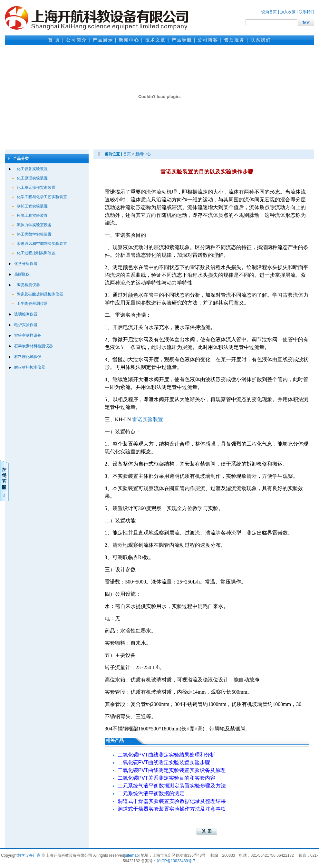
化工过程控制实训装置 (36, 253)
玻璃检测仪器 (26, 314)
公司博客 (208, 40)
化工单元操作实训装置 (36, 188)
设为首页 (269, 12)
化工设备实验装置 (32, 169)
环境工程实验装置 (32, 216)
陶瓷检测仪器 (28, 285)
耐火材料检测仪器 (30, 367)
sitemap (132, 855)
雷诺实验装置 (148, 419)
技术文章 (155, 40)
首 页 (54, 40)
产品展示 (103, 40)
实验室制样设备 (28, 335)
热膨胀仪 (22, 274)
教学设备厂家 (29, 855)
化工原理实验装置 (32, 178)
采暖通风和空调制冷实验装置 (42, 244)
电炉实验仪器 (26, 325)
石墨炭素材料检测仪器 (34, 346)
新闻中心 (129, 40)
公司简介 (76, 40)
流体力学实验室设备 (34, 225)
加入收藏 (288, 12)
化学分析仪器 (26, 264)
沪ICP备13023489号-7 (176, 861)
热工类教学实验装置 (34, 234)
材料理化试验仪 (28, 357)
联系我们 (306, 12)
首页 (127, 154)
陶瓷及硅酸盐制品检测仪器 (40, 294)
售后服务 (234, 40)
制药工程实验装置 (32, 206)
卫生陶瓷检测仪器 (32, 304)
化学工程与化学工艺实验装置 (42, 197)
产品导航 (182, 40)
